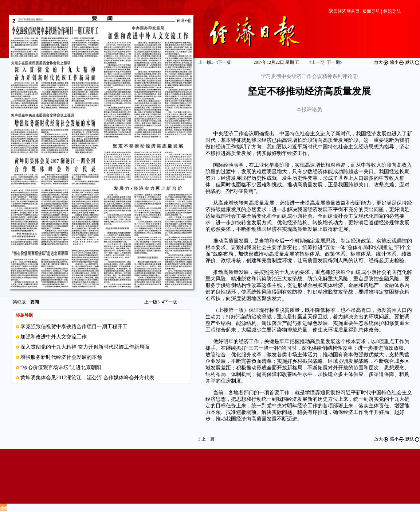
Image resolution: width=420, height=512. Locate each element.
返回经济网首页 (344, 11)
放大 (381, 62)
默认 (413, 62)
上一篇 (206, 439)
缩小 (397, 62)
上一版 (152, 302)
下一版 (169, 302)
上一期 (318, 62)
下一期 (333, 62)
